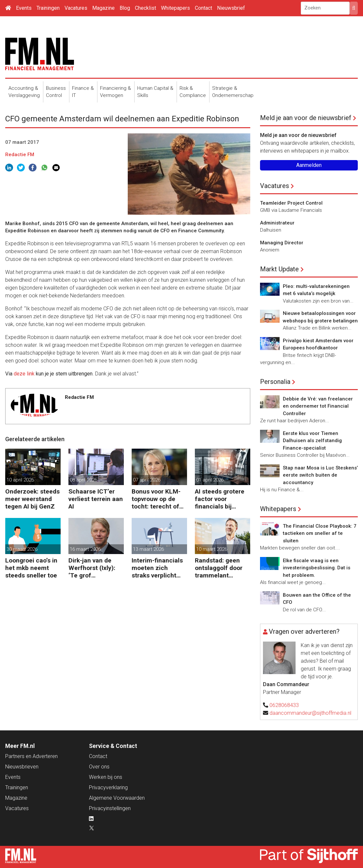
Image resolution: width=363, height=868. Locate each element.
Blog (125, 8)
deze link (24, 374)
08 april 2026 (83, 480)
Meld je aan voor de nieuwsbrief (306, 118)
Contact (203, 8)
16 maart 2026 (85, 549)
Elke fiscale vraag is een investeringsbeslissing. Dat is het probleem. (317, 568)
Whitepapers (175, 8)
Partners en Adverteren (31, 756)
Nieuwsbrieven (22, 767)
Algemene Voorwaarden (117, 798)
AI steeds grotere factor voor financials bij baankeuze (220, 499)
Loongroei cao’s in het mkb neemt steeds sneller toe (31, 568)
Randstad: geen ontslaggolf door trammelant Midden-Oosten (219, 568)
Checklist (145, 8)
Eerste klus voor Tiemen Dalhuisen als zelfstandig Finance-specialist (312, 441)
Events (24, 8)
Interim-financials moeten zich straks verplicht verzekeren (157, 568)
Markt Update (279, 269)
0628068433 (284, 705)
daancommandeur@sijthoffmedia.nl (310, 713)
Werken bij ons (106, 777)
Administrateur (277, 223)
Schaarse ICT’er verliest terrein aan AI (96, 499)
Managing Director (282, 243)
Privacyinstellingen (110, 808)
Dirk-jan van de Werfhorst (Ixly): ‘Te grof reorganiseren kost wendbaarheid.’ (96, 568)
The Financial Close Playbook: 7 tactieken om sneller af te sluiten (320, 533)
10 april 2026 (20, 480)
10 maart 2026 (212, 549)
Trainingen (48, 8)
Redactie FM (20, 155)
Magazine (103, 8)
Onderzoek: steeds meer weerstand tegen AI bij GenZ (32, 499)
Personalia (275, 382)
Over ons (99, 767)
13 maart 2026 (148, 549)
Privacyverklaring (108, 787)
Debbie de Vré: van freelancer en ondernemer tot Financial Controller (318, 406)
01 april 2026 (210, 480)
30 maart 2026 (22, 549)
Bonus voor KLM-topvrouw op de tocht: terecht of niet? (156, 499)
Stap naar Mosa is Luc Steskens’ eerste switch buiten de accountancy (320, 475)
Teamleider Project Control (291, 203)
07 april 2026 (147, 480)
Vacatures (76, 8)
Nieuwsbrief (231, 8)
